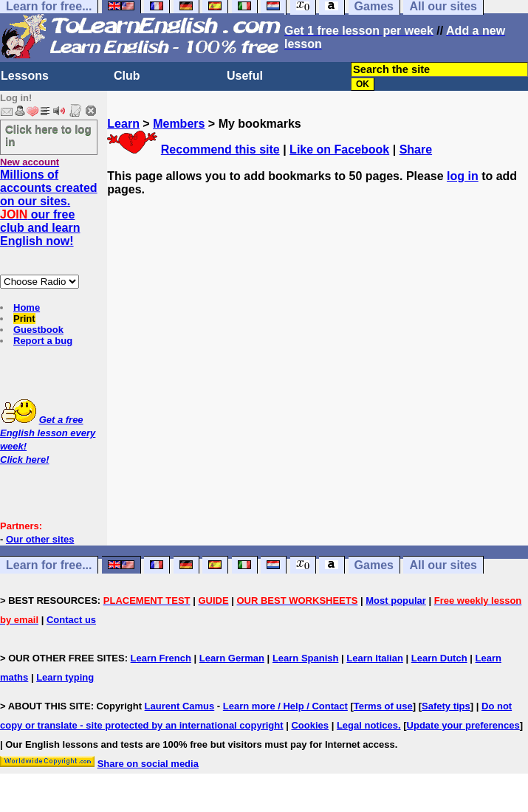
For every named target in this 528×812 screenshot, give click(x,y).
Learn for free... (49, 565)
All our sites (443, 565)
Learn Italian (375, 658)
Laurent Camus (180, 706)
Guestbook (38, 330)
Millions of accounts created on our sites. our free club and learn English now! (49, 208)
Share (416, 149)
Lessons (25, 76)
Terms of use (383, 706)
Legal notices (367, 725)
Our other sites (40, 539)
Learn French (161, 658)
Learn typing (65, 677)
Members (179, 124)
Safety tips (446, 706)
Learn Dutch (439, 658)
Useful (245, 76)
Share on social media (148, 764)
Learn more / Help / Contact (285, 706)
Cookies (310, 725)
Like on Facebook (339, 149)
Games (374, 565)
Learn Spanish (306, 658)
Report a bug (43, 341)
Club (127, 76)
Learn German (232, 658)
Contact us (71, 620)
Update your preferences (463, 725)
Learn (123, 124)
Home (27, 307)
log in (463, 176)
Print (24, 319)
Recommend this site (220, 149)
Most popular (396, 601)
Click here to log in (48, 135)
